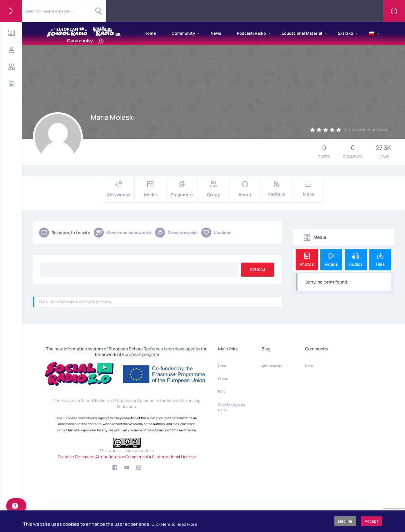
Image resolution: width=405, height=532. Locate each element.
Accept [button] (371, 521)
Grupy (213, 189)
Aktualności (272, 366)
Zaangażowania (176, 233)
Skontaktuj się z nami (232, 407)
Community (183, 33)
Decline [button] (345, 521)
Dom (222, 366)
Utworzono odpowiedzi (122, 233)
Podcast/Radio (251, 33)
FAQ (222, 391)
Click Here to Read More (174, 524)
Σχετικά (345, 33)
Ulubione (216, 233)
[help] (16, 506)
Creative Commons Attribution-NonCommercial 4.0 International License (127, 457)
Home (150, 33)
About (245, 189)
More (308, 189)
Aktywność (119, 189)
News (216, 33)
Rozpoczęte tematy (65, 233)
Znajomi (182, 189)
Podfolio (277, 189)
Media (150, 189)
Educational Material (302, 33)
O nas (223, 379)
